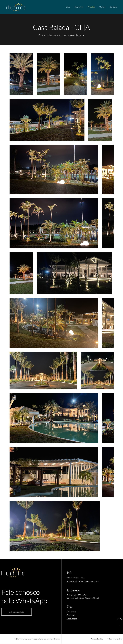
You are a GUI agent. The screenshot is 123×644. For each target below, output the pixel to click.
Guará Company (55, 639)
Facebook (71, 615)
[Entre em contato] (17, 612)
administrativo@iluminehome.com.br (83, 581)
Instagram (71, 611)
